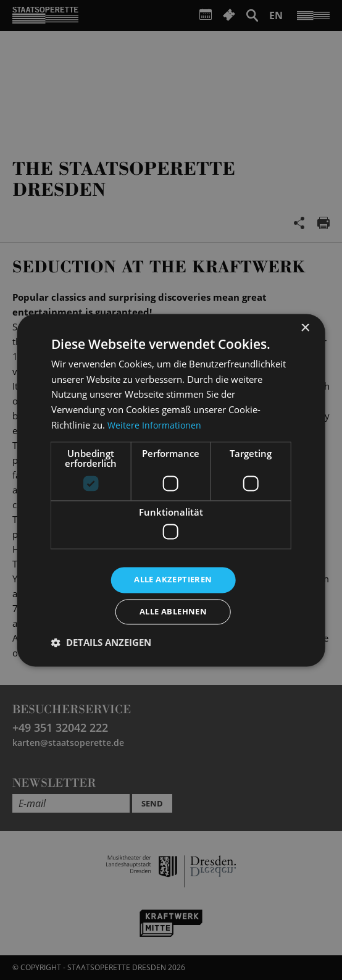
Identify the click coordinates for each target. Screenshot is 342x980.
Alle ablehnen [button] (173, 612)
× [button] (305, 326)
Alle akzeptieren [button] (173, 578)
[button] (101, 644)
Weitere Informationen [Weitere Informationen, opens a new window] (156, 423)
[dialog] (171, 490)
